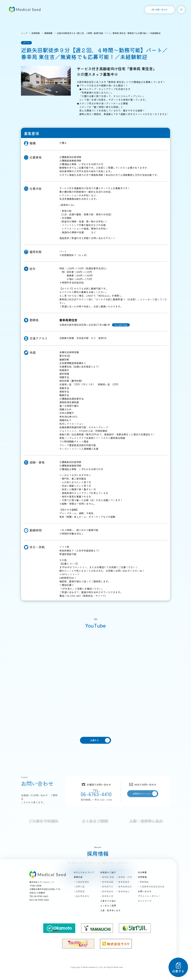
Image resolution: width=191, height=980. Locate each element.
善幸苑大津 (108, 896)
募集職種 (48, 33)
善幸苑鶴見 (124, 882)
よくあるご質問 (108, 906)
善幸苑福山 (124, 891)
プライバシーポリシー (149, 896)
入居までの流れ (108, 901)
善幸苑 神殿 (108, 877)
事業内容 (78, 877)
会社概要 (142, 872)
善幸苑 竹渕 (125, 877)
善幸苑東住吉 (125, 887)
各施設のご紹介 (108, 872)
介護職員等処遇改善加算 (152, 887)
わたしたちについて (84, 872)
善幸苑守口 (108, 887)
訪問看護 (80, 891)
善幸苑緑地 (108, 891)
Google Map (121, 325)
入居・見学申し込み (110, 910)
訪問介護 (80, 887)
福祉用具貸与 (82, 896)
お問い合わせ (145, 891)
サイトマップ (145, 901)
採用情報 (36, 33)
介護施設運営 (82, 882)
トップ (24, 33)
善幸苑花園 (108, 882)
